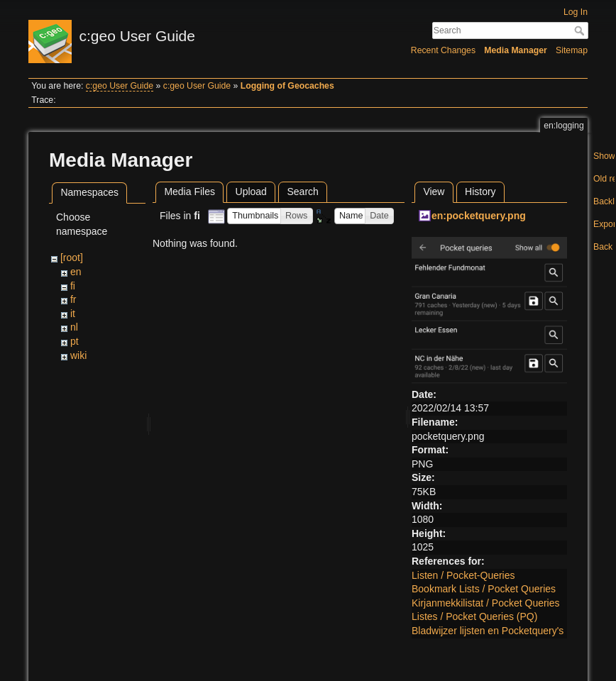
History (480, 192)
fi (73, 286)
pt (75, 341)
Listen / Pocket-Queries (463, 575)
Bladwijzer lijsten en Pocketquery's (488, 631)
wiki (78, 355)
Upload (251, 192)
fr (73, 299)
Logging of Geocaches (287, 86)
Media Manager (516, 50)
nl (74, 327)
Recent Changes (443, 50)
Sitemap (572, 50)
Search (581, 31)
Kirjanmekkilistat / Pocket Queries (486, 603)
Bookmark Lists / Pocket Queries (484, 589)
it (73, 314)
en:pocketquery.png (479, 216)
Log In (576, 12)
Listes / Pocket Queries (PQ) (474, 616)
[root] (72, 258)
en (76, 272)
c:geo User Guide (120, 86)
